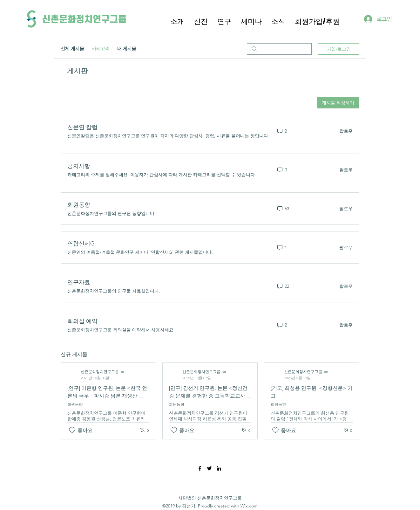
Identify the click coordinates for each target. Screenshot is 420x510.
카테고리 (101, 49)
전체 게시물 (72, 49)
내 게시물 (127, 49)
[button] (224, 21)
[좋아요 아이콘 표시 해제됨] (72, 430)
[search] (279, 49)
